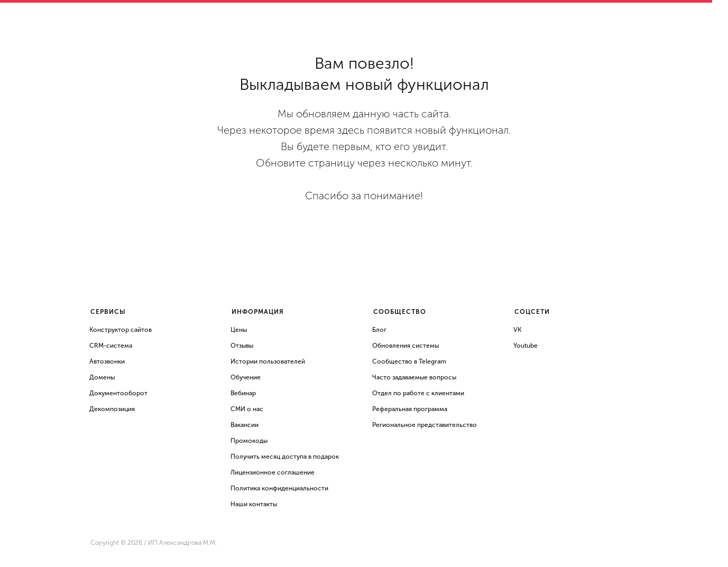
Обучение (246, 377)
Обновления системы (406, 346)
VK (517, 330)
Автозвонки (107, 361)
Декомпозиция (112, 409)
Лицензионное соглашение (273, 472)
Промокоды (249, 441)
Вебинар (243, 393)
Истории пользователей (268, 361)
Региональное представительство (425, 425)
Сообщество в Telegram (409, 361)
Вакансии (245, 425)
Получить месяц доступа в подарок (285, 457)
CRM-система (111, 346)
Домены (102, 377)
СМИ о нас (247, 409)
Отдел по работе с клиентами (418, 393)
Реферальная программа (410, 409)
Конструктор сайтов (121, 330)
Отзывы (242, 346)
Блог (379, 330)
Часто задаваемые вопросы (414, 377)
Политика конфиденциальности (279, 488)
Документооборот (118, 393)
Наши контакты (254, 504)
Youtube (526, 346)
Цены (239, 330)
